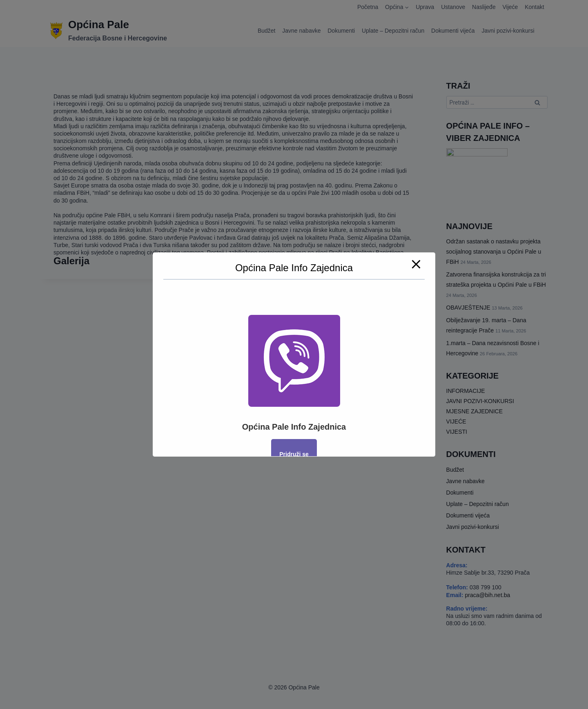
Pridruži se (294, 454)
